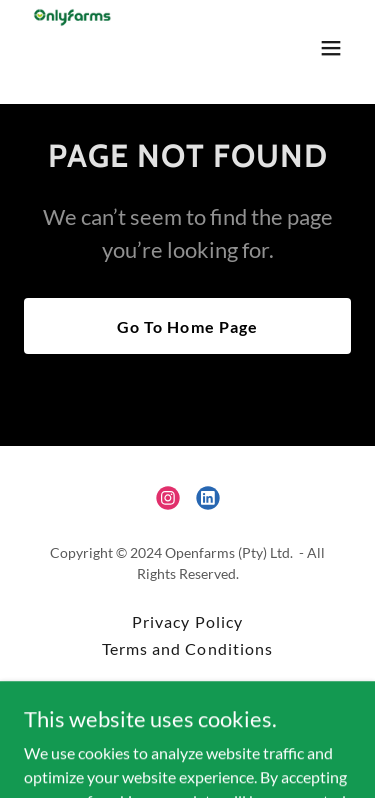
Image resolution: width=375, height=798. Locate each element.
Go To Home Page (187, 326)
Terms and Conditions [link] (187, 648)
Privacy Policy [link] (187, 621)
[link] (72, 48)
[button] (331, 48)
